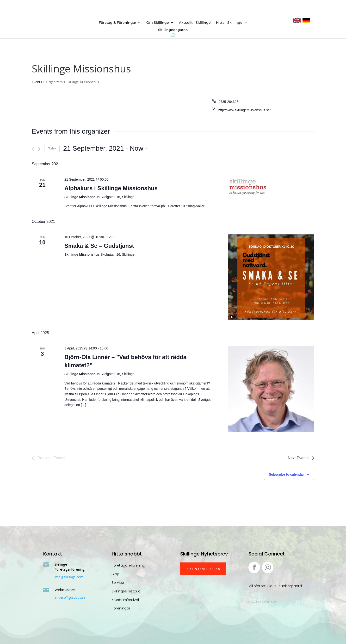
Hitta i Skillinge (229, 23)
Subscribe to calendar (286, 474)
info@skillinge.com (69, 577)
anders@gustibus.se (70, 597)
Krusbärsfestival (125, 600)
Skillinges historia (126, 591)
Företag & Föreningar (117, 23)
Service (118, 583)
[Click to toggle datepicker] (105, 148)
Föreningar (121, 608)
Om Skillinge (158, 23)
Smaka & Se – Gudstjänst (99, 246)
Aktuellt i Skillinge (195, 23)
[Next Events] (39, 149)
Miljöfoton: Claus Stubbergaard (275, 586)
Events (37, 82)
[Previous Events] (33, 149)
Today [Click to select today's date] (52, 148)
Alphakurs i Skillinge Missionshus (111, 188)
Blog (116, 574)
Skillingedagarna (173, 30)
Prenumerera (203, 569)
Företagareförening (128, 565)
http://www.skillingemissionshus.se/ (245, 110)
